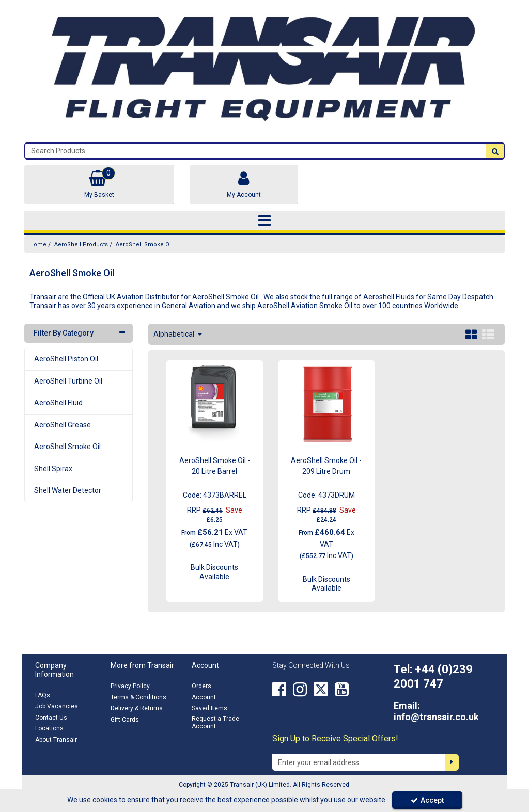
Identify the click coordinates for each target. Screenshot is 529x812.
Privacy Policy (130, 686)
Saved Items (209, 708)
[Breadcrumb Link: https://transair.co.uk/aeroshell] (81, 244)
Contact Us (51, 718)
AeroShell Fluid (58, 403)
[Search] (256, 151)
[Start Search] (495, 151)
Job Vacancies (57, 706)
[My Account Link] (244, 185)
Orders (201, 686)
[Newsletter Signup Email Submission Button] (452, 762)
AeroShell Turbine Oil (68, 381)
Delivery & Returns (137, 708)
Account (204, 697)
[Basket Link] (99, 185)
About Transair (56, 740)
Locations (49, 728)
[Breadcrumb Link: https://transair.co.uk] (38, 244)
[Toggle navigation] (265, 221)
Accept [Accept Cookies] (427, 800)
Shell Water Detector (68, 490)
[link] (279, 689)
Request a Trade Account (215, 722)
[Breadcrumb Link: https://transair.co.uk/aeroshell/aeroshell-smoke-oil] (144, 244)
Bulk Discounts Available (214, 572)
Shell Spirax (53, 469)
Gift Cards (125, 720)
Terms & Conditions (138, 697)
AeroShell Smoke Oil (67, 447)
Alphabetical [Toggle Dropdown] (175, 334)
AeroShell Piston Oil (66, 359)
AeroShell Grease (63, 425)
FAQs (43, 695)
